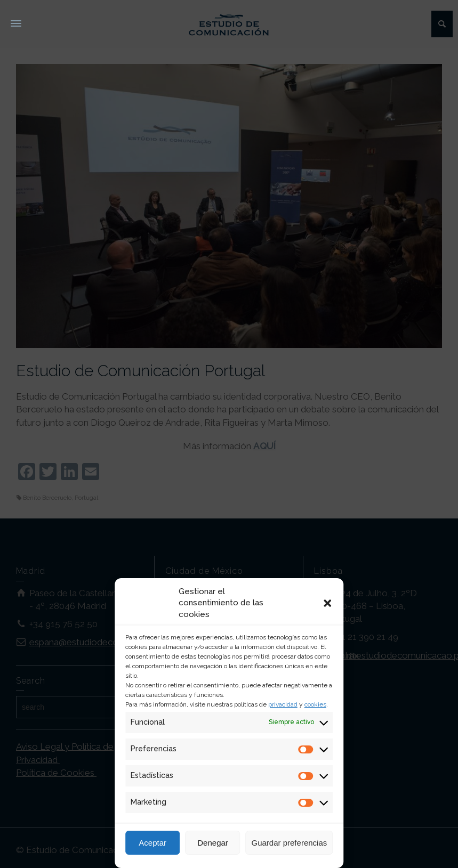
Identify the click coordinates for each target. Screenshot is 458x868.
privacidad (283, 704)
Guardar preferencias (290, 843)
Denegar (213, 843)
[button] (327, 603)
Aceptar (152, 843)
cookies (315, 704)
